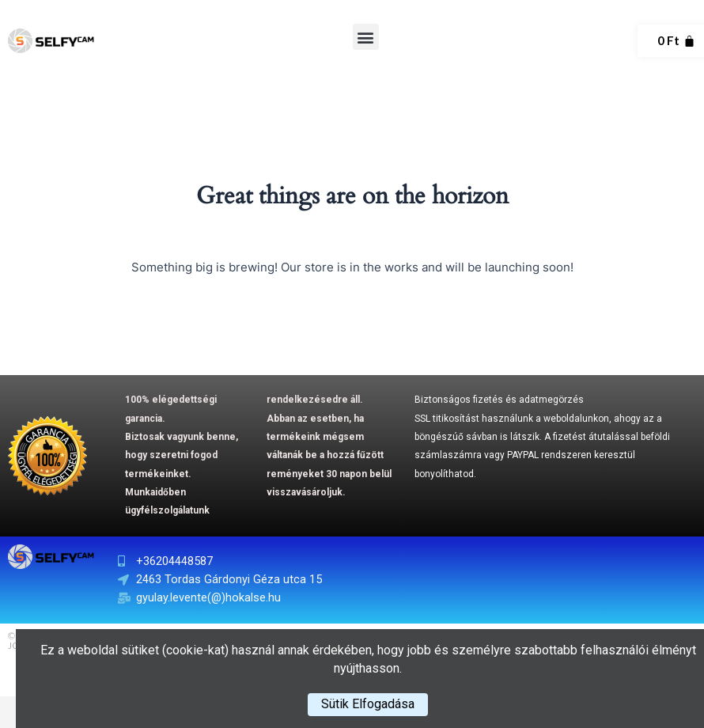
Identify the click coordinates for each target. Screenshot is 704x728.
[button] (366, 37)
